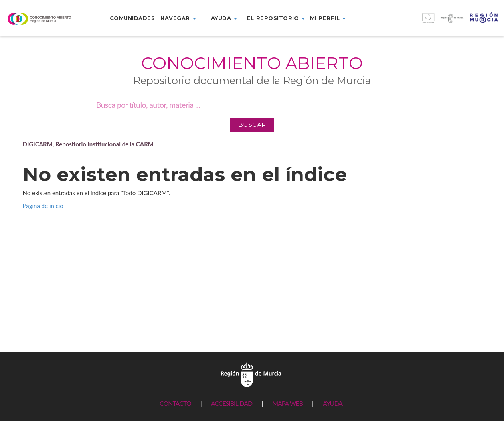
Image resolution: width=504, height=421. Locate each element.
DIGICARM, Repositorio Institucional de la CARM (88, 144)
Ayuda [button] (224, 18)
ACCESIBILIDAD (232, 403)
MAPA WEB (288, 403)
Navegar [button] (178, 18)
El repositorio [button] (276, 18)
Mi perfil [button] (328, 18)
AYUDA (333, 403)
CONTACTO (175, 403)
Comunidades (132, 18)
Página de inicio (43, 206)
